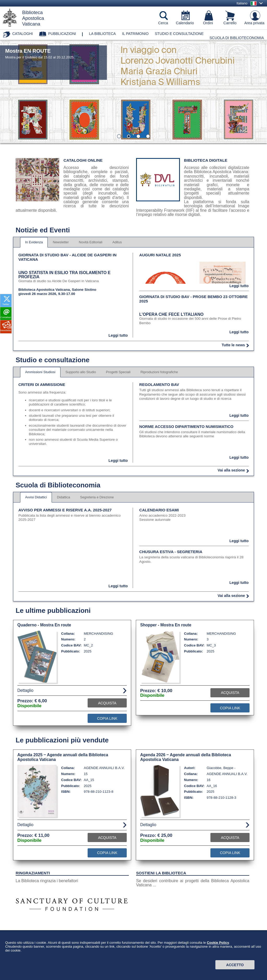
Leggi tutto (118, 335)
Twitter (6, 304)
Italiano (242, 3)
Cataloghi (23, 34)
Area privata (254, 23)
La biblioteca (102, 34)
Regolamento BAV (159, 385)
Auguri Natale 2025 (160, 255)
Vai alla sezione (231, 470)
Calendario (185, 23)
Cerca (163, 23)
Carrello (230, 23)
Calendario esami (159, 510)
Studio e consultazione (179, 34)
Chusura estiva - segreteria (171, 552)
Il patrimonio (135, 34)
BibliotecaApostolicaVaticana (33, 18)
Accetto (235, 965)
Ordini (208, 23)
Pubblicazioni (62, 34)
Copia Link (107, 718)
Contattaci (6, 317)
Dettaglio (26, 690)
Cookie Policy (218, 943)
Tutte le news (233, 345)
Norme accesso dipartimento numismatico (186, 427)
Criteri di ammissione (42, 385)
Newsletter (6, 330)
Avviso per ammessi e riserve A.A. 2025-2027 (65, 510)
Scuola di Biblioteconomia (237, 38)
